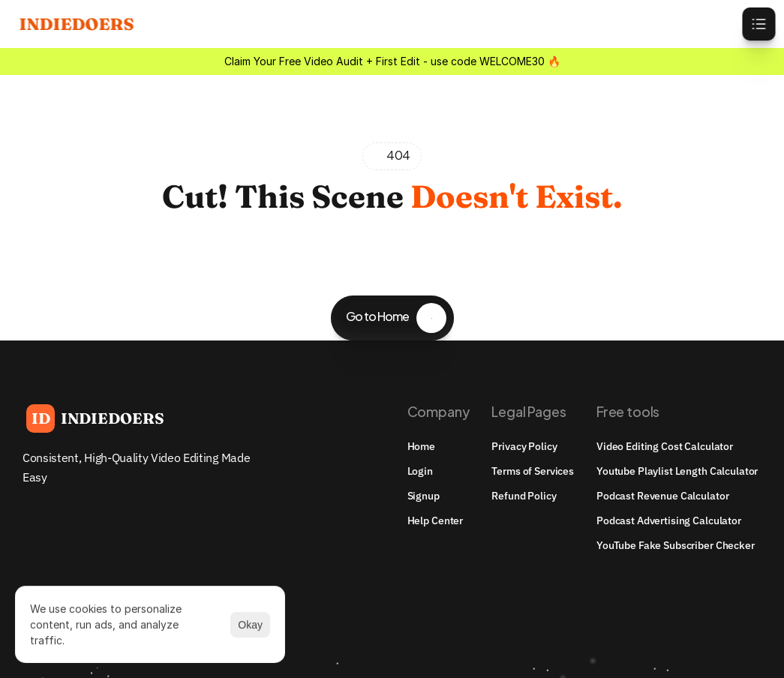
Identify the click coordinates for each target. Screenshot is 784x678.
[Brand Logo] (95, 418)
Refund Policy (524, 496)
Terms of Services (533, 471)
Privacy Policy (524, 446)
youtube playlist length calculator (677, 471)
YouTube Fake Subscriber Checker (676, 545)
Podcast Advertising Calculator (669, 520)
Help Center (435, 520)
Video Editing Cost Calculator (665, 446)
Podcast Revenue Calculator (662, 496)
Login (420, 471)
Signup (424, 496)
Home (421, 446)
